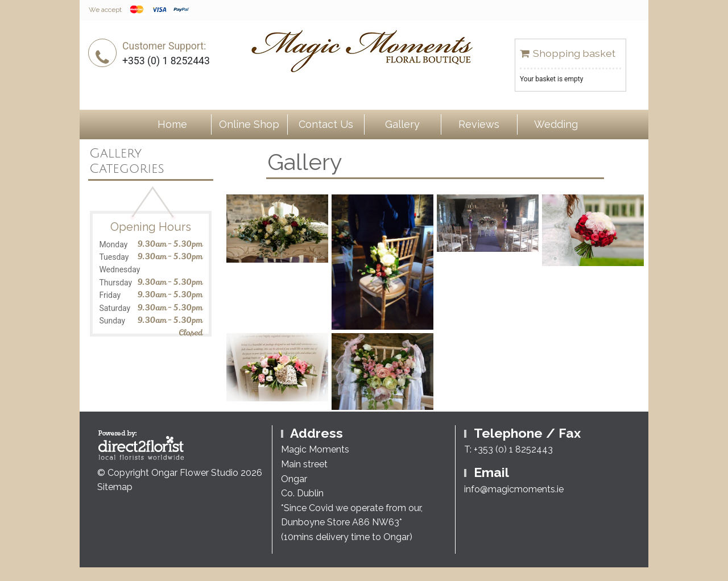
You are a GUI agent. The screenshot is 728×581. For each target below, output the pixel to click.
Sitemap (115, 487)
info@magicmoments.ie (514, 489)
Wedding (556, 124)
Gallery (402, 124)
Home (172, 124)
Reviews (479, 124)
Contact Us (326, 124)
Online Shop (249, 124)
